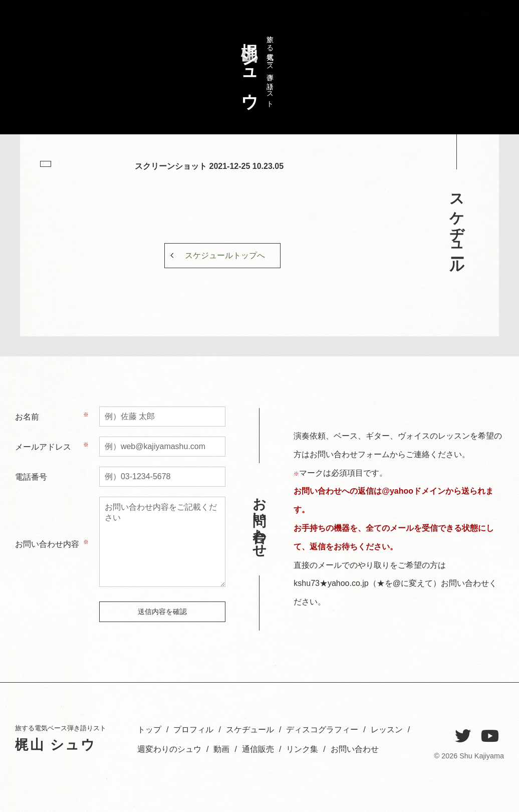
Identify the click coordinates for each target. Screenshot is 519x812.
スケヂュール (460, 86)
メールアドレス (43, 447)
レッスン (426, 82)
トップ (494, 77)
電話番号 (31, 477)
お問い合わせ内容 (47, 544)
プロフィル (477, 86)
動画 (221, 749)
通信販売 (258, 749)
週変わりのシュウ (409, 91)
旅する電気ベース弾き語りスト (255, 67)
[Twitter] (463, 736)
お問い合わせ (417, 37)
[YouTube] (490, 736)
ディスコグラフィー (443, 100)
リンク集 (302, 749)
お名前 (27, 417)
